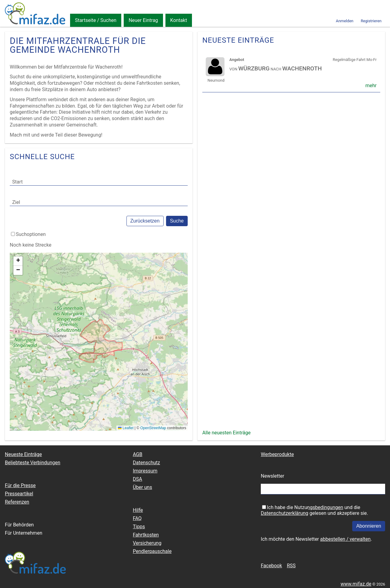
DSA (137, 479)
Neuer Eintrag (143, 20)
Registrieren (371, 21)
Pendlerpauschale (152, 551)
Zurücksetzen (145, 221)
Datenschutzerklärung (285, 513)
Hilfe (138, 510)
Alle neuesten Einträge (226, 433)
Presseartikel (19, 494)
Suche (177, 221)
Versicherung (147, 543)
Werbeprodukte (277, 454)
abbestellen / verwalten (346, 539)
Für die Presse (20, 485)
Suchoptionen (31, 234)
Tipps (139, 527)
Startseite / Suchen (96, 20)
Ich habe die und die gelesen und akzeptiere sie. (314, 510)
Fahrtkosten (146, 535)
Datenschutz (146, 463)
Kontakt (179, 20)
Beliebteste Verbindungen (33, 463)
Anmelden (345, 21)
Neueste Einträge (23, 454)
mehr (371, 86)
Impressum (145, 471)
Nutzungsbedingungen (319, 507)
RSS (291, 566)
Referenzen (17, 502)
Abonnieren (369, 526)
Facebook (271, 566)
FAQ (137, 518)
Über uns (142, 487)
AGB (138, 454)
